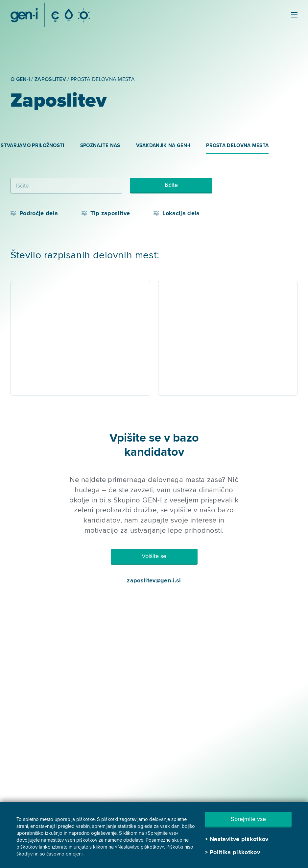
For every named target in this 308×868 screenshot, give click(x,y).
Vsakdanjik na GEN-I (163, 145)
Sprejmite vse (248, 819)
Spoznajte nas (100, 145)
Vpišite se (154, 556)
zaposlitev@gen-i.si (154, 580)
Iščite (171, 185)
